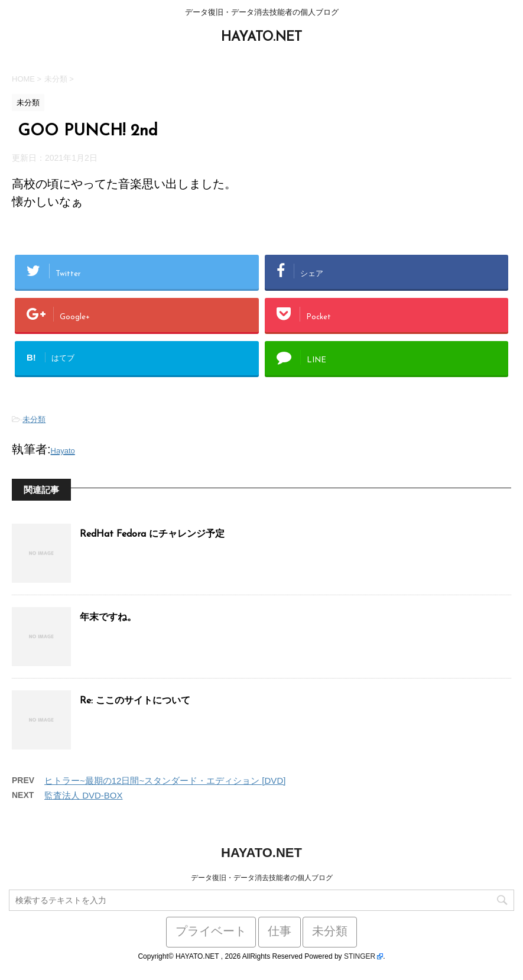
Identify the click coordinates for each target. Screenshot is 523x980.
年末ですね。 (108, 618)
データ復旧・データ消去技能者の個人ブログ (262, 878)
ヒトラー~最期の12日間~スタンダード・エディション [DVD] (165, 781)
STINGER (360, 956)
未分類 (34, 419)
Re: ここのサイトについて (135, 701)
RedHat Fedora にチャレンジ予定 (152, 534)
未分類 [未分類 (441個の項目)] (330, 932)
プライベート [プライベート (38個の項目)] (211, 932)
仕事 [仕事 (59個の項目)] (280, 932)
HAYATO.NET (261, 38)
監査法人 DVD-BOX (84, 795)
